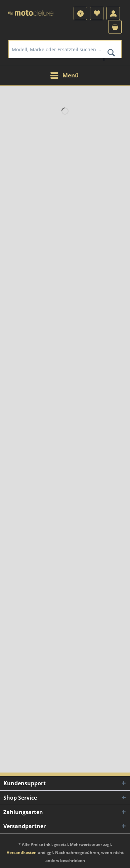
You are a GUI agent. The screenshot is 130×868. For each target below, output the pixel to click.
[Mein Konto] (113, 13)
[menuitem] (80, 13)
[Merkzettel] (97, 13)
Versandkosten (22, 852)
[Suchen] (111, 52)
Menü (64, 75)
